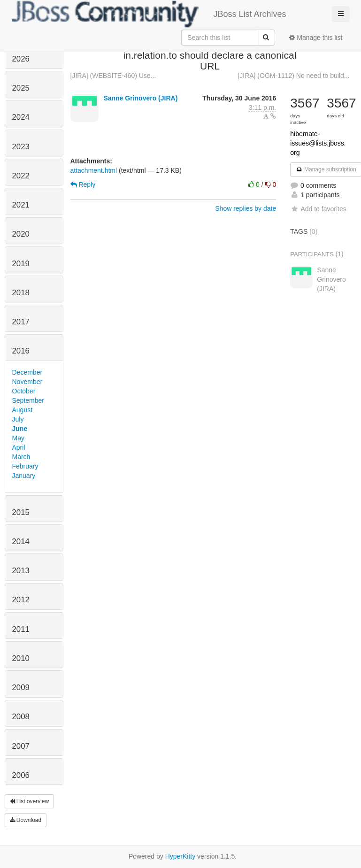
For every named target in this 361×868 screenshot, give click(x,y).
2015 (21, 512)
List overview (30, 801)
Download (26, 820)
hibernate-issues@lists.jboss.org (318, 143)
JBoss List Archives (149, 14)
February (25, 466)
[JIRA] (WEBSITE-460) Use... (113, 76)
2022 (21, 176)
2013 (21, 571)
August (23, 410)
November (27, 382)
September (28, 400)
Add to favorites (318, 209)
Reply (83, 184)
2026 (21, 59)
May (18, 438)
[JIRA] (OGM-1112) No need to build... (293, 76)
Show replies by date (246, 208)
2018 (21, 293)
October (24, 391)
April (19, 447)
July (18, 419)
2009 (21, 687)
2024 (21, 117)
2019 (21, 264)
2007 (21, 746)
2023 (21, 147)
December (27, 372)
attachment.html (94, 170)
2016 (21, 351)
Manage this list (316, 38)
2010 (21, 658)
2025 (21, 88)
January (24, 476)
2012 (21, 600)
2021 (21, 205)
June (20, 429)
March (21, 457)
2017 (21, 322)
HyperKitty (180, 856)
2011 (21, 629)
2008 (21, 717)
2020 (21, 234)
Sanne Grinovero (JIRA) (140, 98)
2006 (21, 775)
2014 (21, 542)
